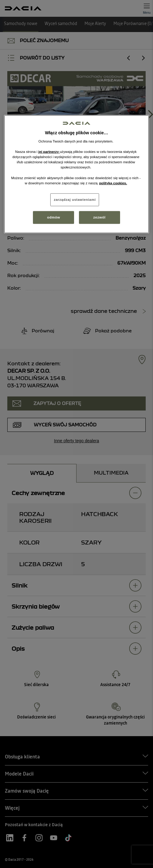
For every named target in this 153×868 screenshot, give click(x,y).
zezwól (99, 217)
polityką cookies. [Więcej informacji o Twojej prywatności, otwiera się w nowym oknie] (113, 183)
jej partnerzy (49, 152)
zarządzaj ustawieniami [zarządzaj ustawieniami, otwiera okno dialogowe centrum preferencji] (75, 199)
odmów (54, 217)
